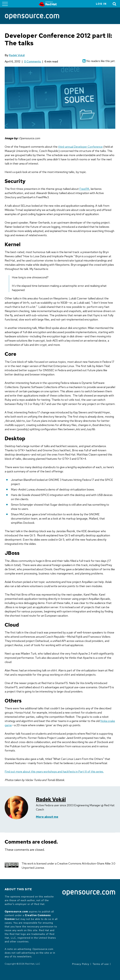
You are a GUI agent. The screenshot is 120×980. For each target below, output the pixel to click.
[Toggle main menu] (5, 4)
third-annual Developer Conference (80, 147)
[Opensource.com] (32, 17)
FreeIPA (84, 189)
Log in (101, 4)
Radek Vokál (17, 55)
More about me (47, 817)
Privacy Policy (81, 964)
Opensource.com (16, 912)
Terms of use (101, 964)
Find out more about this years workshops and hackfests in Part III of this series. (54, 772)
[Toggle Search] (115, 4)
